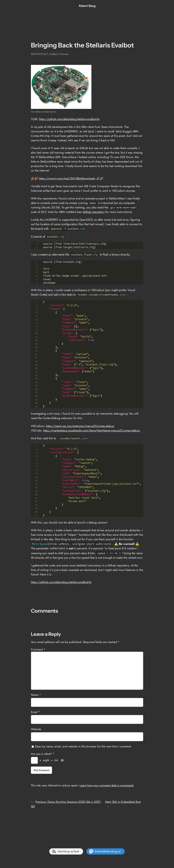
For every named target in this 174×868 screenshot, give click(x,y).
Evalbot (53, 54)
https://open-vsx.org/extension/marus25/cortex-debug (80, 426)
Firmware (63, 54)
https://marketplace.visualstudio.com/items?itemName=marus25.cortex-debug (91, 430)
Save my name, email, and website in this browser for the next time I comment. (83, 746)
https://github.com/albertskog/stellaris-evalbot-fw (69, 119)
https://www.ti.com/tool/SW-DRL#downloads (67, 178)
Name (36, 694)
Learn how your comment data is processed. (107, 785)
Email (36, 712)
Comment (38, 649)
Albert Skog (87, 6)
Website (36, 729)
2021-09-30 (37, 54)
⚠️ (116, 544)
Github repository (94, 212)
